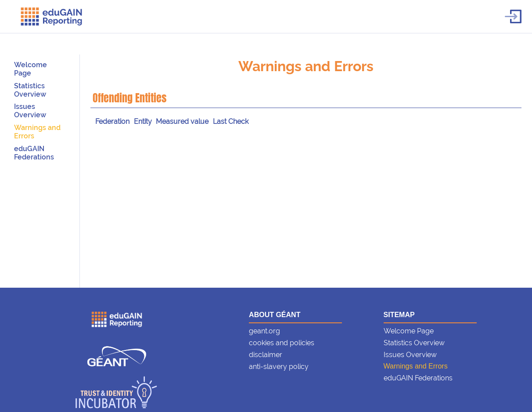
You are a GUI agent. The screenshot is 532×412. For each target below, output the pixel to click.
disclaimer (266, 355)
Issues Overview (30, 111)
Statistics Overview (30, 90)
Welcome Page (31, 69)
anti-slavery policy (279, 367)
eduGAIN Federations (34, 153)
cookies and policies (282, 343)
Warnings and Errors (306, 66)
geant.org (264, 331)
